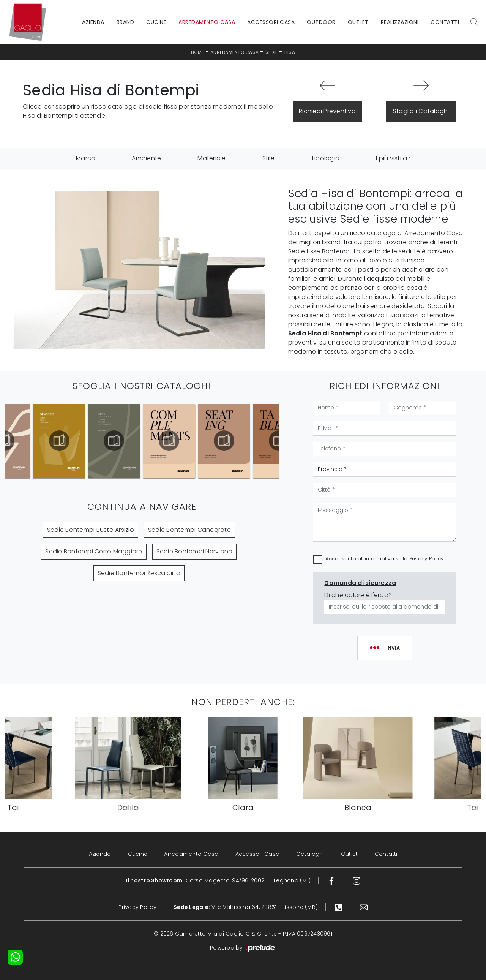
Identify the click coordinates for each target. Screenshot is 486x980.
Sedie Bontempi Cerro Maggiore (94, 551)
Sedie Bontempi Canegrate (189, 530)
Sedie (271, 52)
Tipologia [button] (325, 158)
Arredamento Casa (207, 22)
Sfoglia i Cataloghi (421, 111)
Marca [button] (86, 158)
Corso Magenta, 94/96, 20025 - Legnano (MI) (219, 880)
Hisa (290, 52)
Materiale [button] (211, 158)
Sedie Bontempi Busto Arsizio (91, 530)
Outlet (358, 22)
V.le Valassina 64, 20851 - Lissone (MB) (246, 907)
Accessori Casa (271, 22)
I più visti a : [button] (393, 158)
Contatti (445, 22)
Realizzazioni (400, 22)
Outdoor (321, 22)
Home (197, 52)
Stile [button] (268, 158)
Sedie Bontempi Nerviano (195, 551)
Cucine (156, 22)
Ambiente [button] (146, 158)
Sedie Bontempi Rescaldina (139, 573)
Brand (125, 22)
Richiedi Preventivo (327, 111)
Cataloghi (310, 854)
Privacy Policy (427, 559)
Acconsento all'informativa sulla (384, 559)
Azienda (93, 22)
